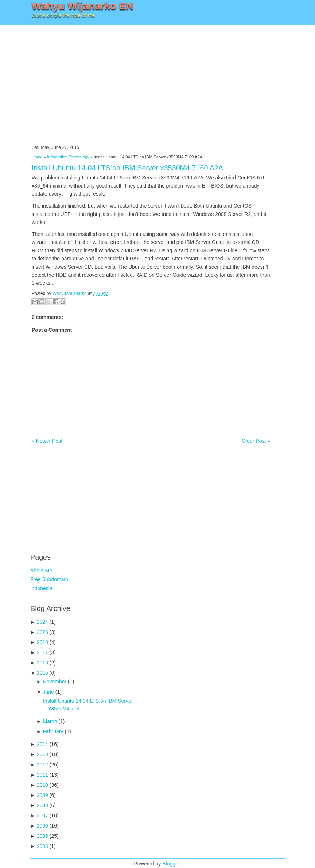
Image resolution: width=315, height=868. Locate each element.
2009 (42, 795)
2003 (42, 846)
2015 (42, 673)
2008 (42, 805)
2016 (42, 663)
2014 (42, 744)
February (53, 731)
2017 (42, 652)
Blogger (171, 864)
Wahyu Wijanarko (70, 293)
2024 (42, 622)
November (55, 682)
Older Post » (256, 441)
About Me (41, 571)
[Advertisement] (157, 80)
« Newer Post (47, 441)
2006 (42, 826)
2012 (42, 765)
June (48, 692)
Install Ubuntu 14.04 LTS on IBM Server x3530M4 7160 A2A (127, 168)
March (50, 721)
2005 (42, 836)
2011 (42, 775)
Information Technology (68, 157)
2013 (42, 754)
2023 (42, 632)
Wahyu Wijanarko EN (83, 6)
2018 (42, 642)
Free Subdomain (49, 579)
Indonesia (41, 588)
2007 (42, 816)
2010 (42, 785)
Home (37, 157)
